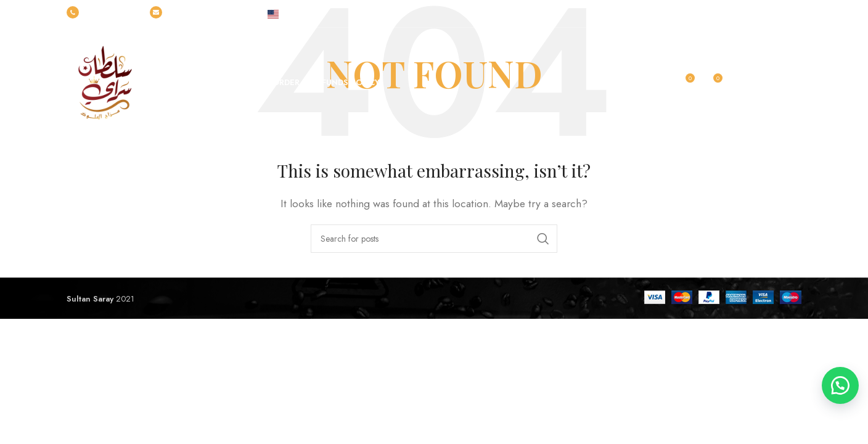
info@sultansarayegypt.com (202, 13)
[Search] (434, 239)
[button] (837, 382)
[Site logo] (104, 82)
